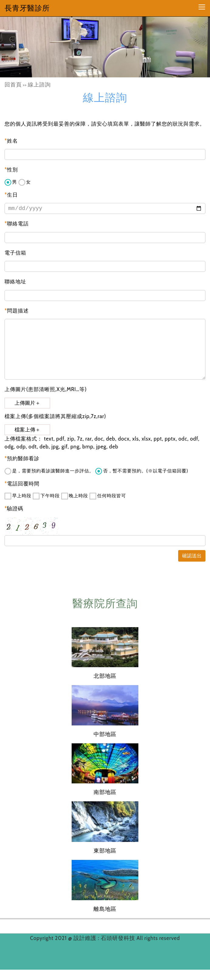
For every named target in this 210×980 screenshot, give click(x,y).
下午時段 (46, 496)
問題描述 (17, 311)
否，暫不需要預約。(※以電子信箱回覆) (142, 471)
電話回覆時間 (22, 484)
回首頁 (13, 85)
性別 (11, 170)
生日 (11, 195)
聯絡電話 (17, 224)
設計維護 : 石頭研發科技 (105, 938)
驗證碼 (14, 509)
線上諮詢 (39, 85)
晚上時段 (75, 496)
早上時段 (18, 496)
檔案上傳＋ (27, 430)
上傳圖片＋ (27, 403)
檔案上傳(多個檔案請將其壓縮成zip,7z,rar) (55, 416)
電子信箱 (15, 253)
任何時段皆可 (108, 496)
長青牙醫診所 (27, 8)
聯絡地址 (15, 282)
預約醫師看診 (22, 458)
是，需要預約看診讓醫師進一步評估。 (49, 471)
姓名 (11, 141)
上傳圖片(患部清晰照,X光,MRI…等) (46, 389)
